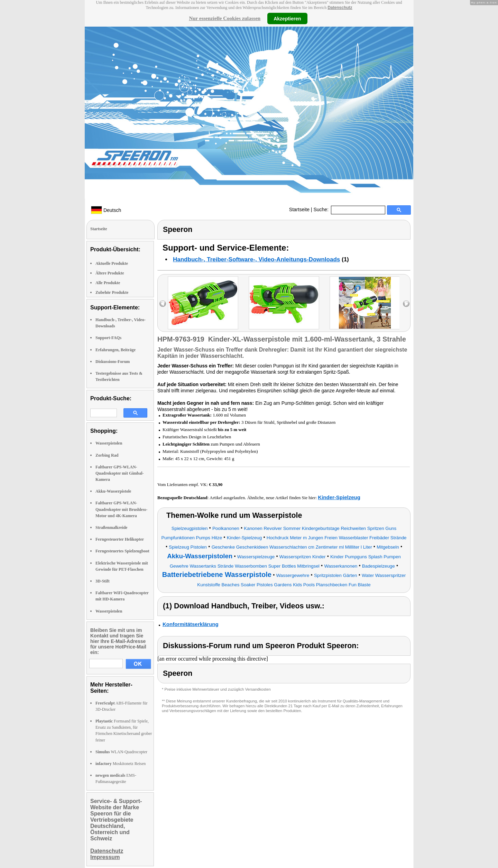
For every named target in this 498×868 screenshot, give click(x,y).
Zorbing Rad (107, 455)
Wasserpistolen (109, 443)
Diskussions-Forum (113, 362)
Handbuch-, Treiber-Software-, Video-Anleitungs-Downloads (256, 259)
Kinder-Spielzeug (339, 497)
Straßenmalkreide (111, 528)
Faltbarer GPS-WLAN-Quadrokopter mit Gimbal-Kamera (120, 473)
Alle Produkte (108, 283)
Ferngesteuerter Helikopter (120, 539)
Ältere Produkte (110, 273)
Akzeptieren (287, 18)
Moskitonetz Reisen (121, 764)
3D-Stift (103, 581)
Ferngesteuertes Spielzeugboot (122, 551)
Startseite (299, 209)
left (163, 304)
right (406, 304)
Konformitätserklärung (191, 624)
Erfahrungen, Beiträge (116, 350)
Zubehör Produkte (112, 292)
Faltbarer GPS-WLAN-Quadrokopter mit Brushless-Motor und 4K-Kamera (121, 509)
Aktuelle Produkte (112, 263)
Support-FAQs (108, 338)
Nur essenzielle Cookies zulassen (225, 18)
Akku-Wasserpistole (113, 491)
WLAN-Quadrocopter (121, 752)
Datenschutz (340, 8)
